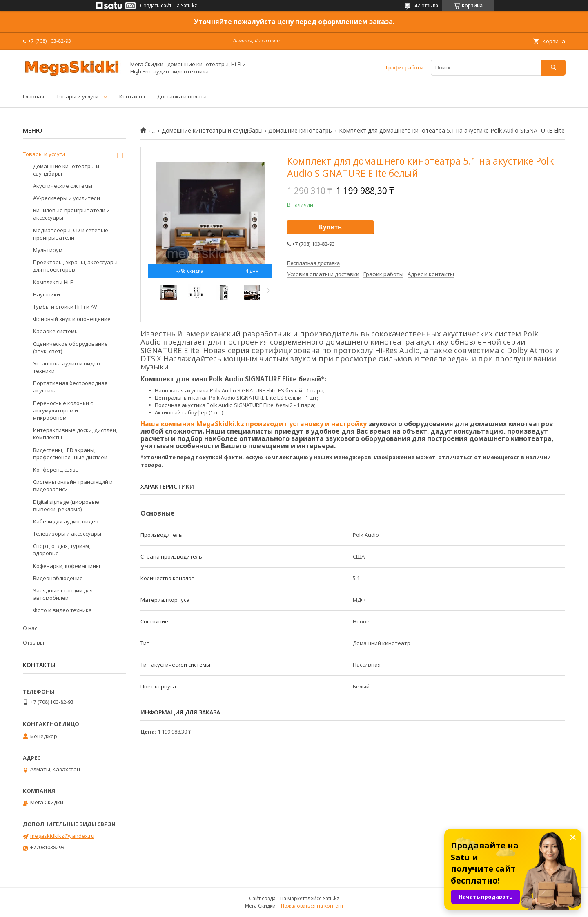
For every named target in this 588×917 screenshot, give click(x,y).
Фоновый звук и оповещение (72, 319)
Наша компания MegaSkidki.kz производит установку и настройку (254, 424)
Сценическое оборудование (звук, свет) (70, 347)
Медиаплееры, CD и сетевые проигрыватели (71, 234)
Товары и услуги (77, 96)
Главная (33, 96)
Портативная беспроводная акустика (70, 387)
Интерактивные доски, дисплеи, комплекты (75, 434)
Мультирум (48, 250)
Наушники (47, 294)
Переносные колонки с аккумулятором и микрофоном (63, 410)
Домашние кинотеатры (301, 131)
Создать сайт (156, 6)
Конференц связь (56, 470)
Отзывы (33, 643)
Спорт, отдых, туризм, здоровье (62, 550)
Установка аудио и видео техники (67, 367)
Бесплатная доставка (313, 263)
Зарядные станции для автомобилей (63, 594)
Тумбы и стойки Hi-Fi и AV (65, 307)
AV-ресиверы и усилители (67, 198)
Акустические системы (63, 186)
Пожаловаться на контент (312, 906)
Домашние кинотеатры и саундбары (212, 131)
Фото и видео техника (62, 610)
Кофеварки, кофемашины (67, 566)
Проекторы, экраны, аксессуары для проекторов (75, 266)
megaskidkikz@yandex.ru (62, 836)
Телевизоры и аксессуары (67, 534)
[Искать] (553, 68)
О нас (30, 628)
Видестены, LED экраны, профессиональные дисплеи (70, 454)
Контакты (132, 96)
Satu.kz (331, 898)
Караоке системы (56, 331)
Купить (330, 227)
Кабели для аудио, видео (66, 521)
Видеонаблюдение (58, 578)
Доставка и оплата (182, 96)
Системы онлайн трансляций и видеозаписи (73, 485)
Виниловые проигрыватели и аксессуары (71, 214)
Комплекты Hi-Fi (53, 282)
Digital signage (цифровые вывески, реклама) (66, 505)
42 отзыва (426, 6)
